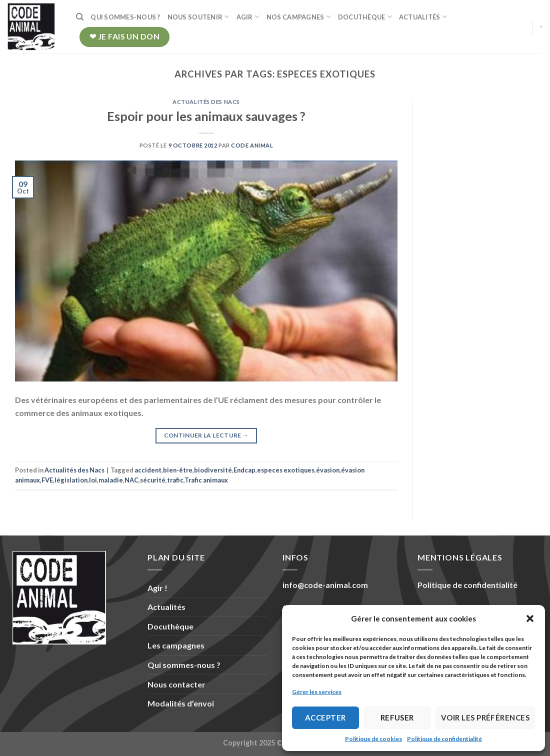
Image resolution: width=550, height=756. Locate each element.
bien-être (178, 470)
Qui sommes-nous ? (125, 17)
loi (93, 480)
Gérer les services (317, 692)
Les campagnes (176, 645)
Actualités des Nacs (206, 102)
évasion (328, 470)
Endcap (244, 470)
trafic (175, 480)
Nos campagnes (299, 17)
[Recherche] (80, 17)
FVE (47, 480)
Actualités (423, 17)
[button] (530, 618)
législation (71, 480)
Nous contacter (176, 684)
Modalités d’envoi (181, 703)
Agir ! (157, 588)
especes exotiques (286, 470)
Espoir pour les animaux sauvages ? (206, 116)
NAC (131, 480)
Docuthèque (365, 17)
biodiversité (213, 470)
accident (148, 470)
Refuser (397, 717)
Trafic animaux (206, 480)
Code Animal (252, 145)
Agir (248, 17)
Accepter (325, 717)
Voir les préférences (485, 717)
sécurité (153, 480)
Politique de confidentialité (444, 739)
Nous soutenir (198, 17)
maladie (111, 480)
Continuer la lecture (206, 435)
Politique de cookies (373, 739)
